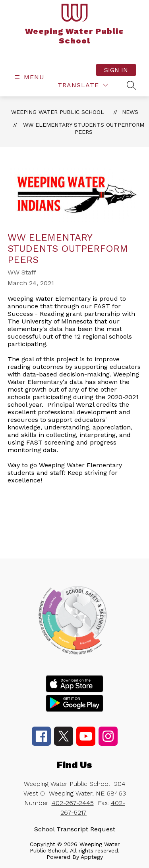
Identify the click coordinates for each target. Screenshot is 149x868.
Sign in (116, 70)
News (130, 112)
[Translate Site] (83, 85)
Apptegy (92, 857)
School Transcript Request (75, 829)
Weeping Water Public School (58, 112)
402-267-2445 (73, 803)
